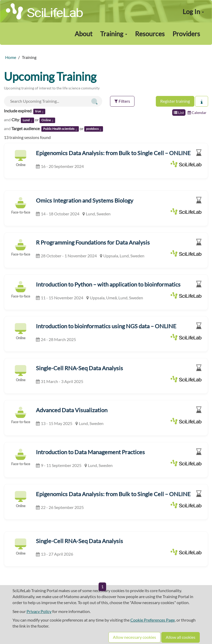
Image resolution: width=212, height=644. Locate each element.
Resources (150, 34)
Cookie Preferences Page (153, 620)
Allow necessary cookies (134, 637)
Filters (122, 101)
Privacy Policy (39, 611)
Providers (186, 34)
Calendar (197, 113)
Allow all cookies (181, 637)
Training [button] (114, 34)
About (83, 34)
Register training (175, 101)
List (179, 113)
